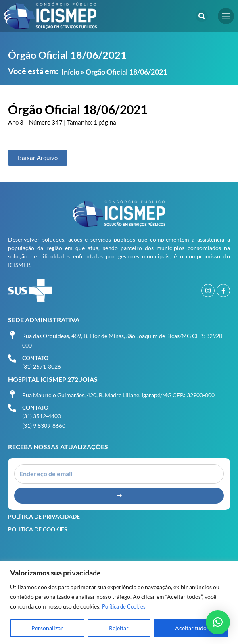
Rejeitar (119, 628)
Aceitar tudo (191, 628)
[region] (119, 602)
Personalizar (47, 628)
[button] (202, 16)
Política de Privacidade (44, 516)
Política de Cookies (126, 606)
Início (70, 72)
